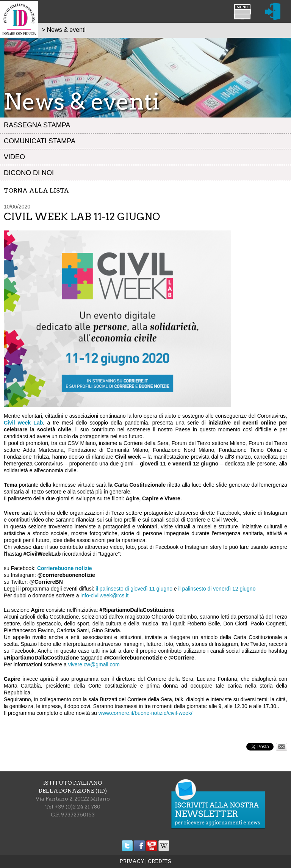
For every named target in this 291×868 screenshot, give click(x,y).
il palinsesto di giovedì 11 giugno (134, 589)
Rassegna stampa (37, 125)
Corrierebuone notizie (65, 568)
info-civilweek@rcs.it (104, 595)
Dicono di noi (29, 173)
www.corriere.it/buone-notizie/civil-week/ (145, 713)
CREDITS (160, 861)
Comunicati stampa (40, 141)
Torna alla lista (36, 190)
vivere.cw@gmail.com (94, 664)
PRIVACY (132, 861)
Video (14, 157)
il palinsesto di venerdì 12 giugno (217, 589)
